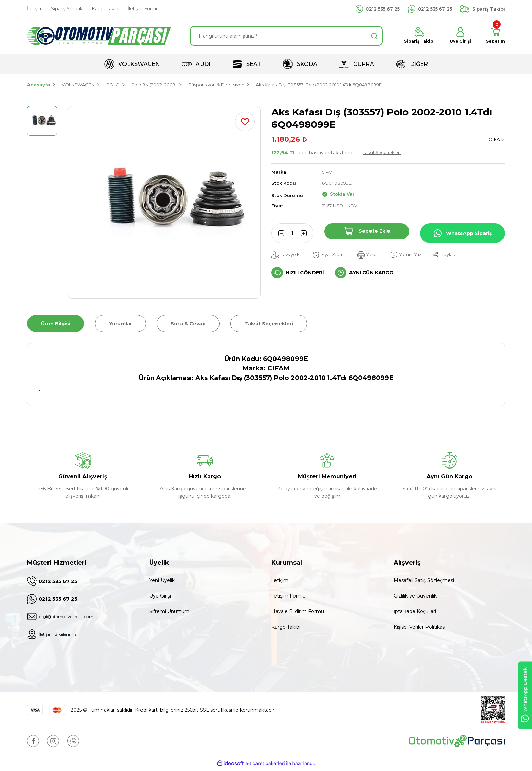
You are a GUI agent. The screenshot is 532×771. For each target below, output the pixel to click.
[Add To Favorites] (245, 122)
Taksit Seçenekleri (384, 153)
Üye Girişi (160, 596)
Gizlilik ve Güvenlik (415, 596)
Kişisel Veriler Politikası (420, 627)
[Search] (286, 36)
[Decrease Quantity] (279, 233)
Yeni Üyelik (162, 580)
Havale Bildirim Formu (298, 611)
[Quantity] (292, 233)
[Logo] (99, 36)
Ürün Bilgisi (56, 324)
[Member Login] (456, 36)
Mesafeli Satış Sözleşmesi (424, 580)
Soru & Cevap (188, 324)
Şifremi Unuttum (169, 611)
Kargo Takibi (286, 627)
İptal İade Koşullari (415, 611)
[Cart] (494, 36)
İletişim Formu (289, 596)
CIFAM (329, 172)
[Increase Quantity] (306, 233)
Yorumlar (120, 324)
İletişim (280, 580)
